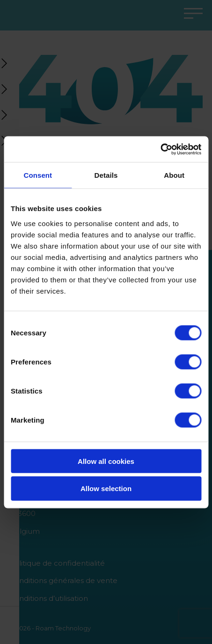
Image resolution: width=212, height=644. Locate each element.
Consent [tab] (38, 175)
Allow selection (106, 489)
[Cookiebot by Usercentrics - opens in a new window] (160, 149)
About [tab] (174, 175)
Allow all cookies (106, 461)
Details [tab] (106, 175)
